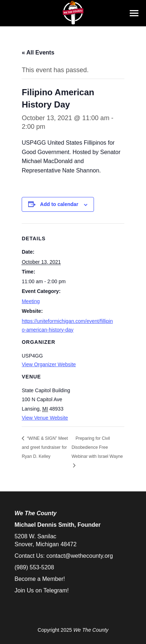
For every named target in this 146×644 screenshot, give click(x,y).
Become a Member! (40, 579)
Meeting (31, 301)
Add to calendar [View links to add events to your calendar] (59, 204)
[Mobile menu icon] (134, 13)
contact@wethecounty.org (80, 556)
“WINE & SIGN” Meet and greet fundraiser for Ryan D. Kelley (45, 447)
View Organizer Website (49, 364)
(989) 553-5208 (34, 567)
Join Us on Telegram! (42, 590)
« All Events (38, 52)
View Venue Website (45, 418)
